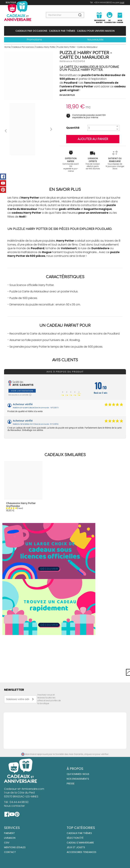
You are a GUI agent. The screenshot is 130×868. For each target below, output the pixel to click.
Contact (10, 852)
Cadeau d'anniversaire (80, 843)
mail (122, 2)
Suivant (51, 129)
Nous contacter (14, 806)
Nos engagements (78, 779)
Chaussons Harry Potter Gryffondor (21, 505)
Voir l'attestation (22, 391)
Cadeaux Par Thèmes (62, 31)
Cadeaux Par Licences (23, 47)
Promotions (34, 40)
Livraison (10, 838)
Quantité (73, 128)
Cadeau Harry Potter (45, 47)
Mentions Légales (15, 847)
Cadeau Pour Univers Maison (96, 31)
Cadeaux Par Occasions (31, 31)
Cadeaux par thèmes (79, 833)
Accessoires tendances (82, 852)
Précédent (6, 131)
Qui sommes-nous (78, 774)
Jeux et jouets (76, 847)
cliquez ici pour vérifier (96, 754)
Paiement (9, 833)
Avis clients (65, 360)
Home (7, 47)
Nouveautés (95, 40)
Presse (71, 784)
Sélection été (75, 838)
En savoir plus (67, 95)
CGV (7, 843)
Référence (66, 61)
